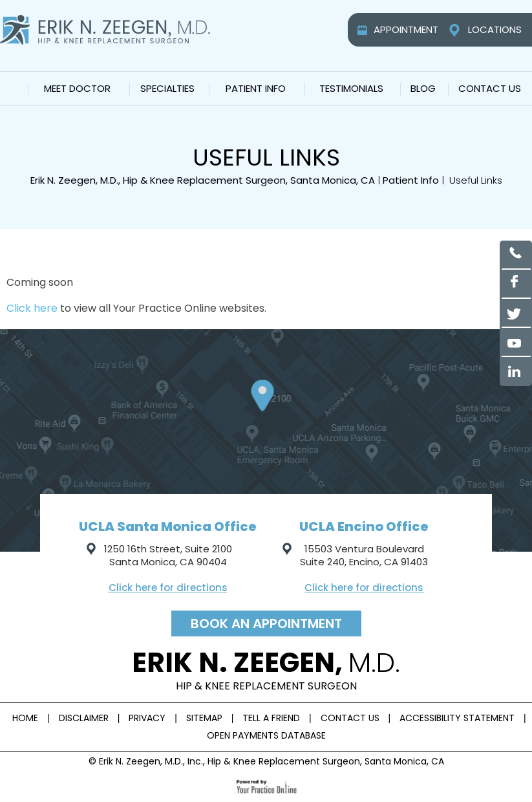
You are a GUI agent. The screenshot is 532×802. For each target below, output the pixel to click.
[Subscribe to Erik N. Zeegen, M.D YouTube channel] (516, 342)
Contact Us (490, 88)
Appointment (406, 29)
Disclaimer (84, 718)
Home (13, 89)
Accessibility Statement (457, 718)
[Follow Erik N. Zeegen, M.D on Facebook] (516, 284)
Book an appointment (266, 623)
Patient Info (256, 88)
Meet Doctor (77, 88)
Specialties (167, 88)
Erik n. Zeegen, (266, 668)
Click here (32, 308)
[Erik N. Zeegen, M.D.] (105, 29)
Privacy (147, 718)
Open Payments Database (266, 735)
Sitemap (204, 718)
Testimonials (351, 88)
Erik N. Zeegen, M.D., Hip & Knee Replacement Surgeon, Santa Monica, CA (203, 180)
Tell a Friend (271, 718)
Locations (495, 29)
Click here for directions (168, 588)
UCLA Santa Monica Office (168, 526)
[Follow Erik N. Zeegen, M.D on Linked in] (516, 372)
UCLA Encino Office (364, 526)
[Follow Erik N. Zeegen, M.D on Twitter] (516, 313)
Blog (423, 88)
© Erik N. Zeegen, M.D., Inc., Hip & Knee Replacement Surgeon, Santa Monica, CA (266, 761)
